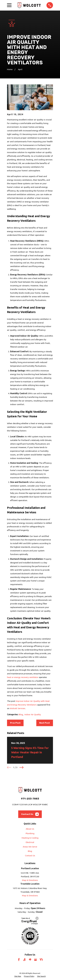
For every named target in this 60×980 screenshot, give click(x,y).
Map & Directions (30, 880)
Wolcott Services (18, 708)
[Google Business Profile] (36, 960)
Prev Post (15, 723)
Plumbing (30, 833)
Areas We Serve (30, 847)
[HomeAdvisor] (30, 960)
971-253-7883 (30, 799)
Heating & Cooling (30, 838)
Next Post (45, 723)
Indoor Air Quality (33, 714)
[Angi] (24, 960)
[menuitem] (18, 976)
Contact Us (30, 814)
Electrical (30, 842)
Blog (21, 714)
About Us (30, 829)
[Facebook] (19, 960)
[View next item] (21, 767)
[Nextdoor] (41, 960)
